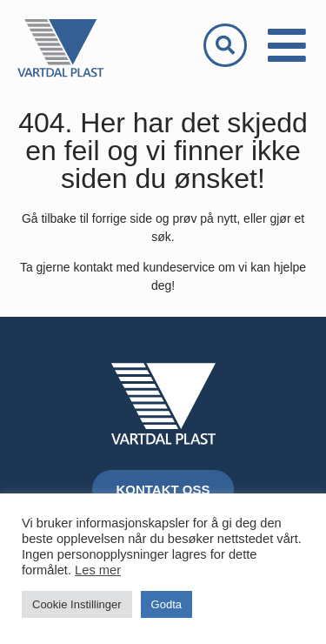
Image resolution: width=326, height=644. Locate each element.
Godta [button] (166, 604)
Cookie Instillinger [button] (77, 604)
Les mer (98, 570)
